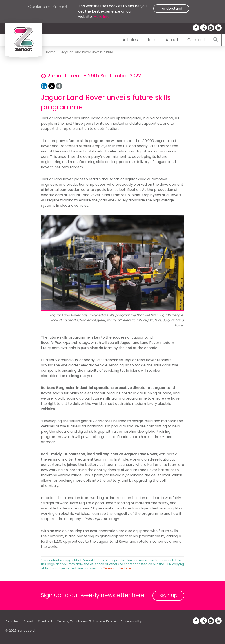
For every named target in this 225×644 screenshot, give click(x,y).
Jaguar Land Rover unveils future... (88, 52)
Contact (196, 40)
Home (51, 52)
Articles (130, 40)
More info (102, 17)
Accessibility (131, 621)
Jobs (152, 40)
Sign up (168, 595)
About (172, 40)
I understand (171, 8)
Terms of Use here (117, 568)
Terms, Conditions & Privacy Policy (86, 621)
